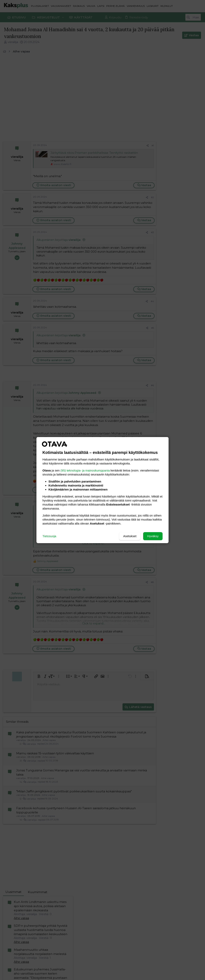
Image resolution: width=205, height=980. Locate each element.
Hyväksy (153, 536)
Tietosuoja (49, 536)
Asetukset (130, 536)
